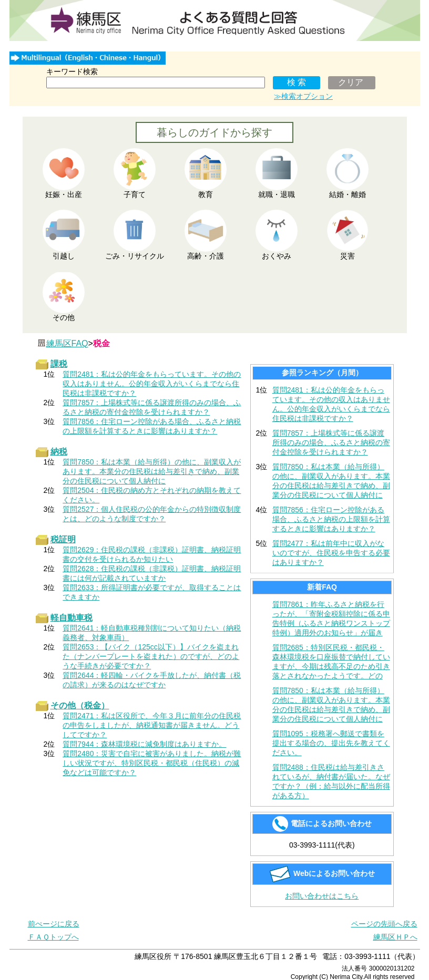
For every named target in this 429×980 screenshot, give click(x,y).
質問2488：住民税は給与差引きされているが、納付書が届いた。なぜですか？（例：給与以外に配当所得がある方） (331, 781)
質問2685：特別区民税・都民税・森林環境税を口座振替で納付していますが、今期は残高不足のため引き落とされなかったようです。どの (331, 662)
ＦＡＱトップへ (53, 937)
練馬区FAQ (67, 343)
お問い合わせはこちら (322, 896)
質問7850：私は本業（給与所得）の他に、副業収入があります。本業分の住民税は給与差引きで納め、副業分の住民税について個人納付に (331, 481)
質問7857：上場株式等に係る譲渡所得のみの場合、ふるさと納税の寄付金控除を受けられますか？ (331, 442)
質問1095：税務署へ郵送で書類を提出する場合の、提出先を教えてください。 (331, 743)
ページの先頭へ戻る (384, 924)
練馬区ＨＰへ (395, 937)
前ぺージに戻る (54, 924)
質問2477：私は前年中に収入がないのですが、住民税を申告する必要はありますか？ (331, 553)
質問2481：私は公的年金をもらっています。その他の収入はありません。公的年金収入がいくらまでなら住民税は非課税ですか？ (331, 404)
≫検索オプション (303, 96)
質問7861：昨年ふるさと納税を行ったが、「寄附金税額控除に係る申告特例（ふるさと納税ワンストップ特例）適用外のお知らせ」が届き (331, 618)
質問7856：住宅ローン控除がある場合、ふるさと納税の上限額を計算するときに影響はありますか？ (331, 519)
